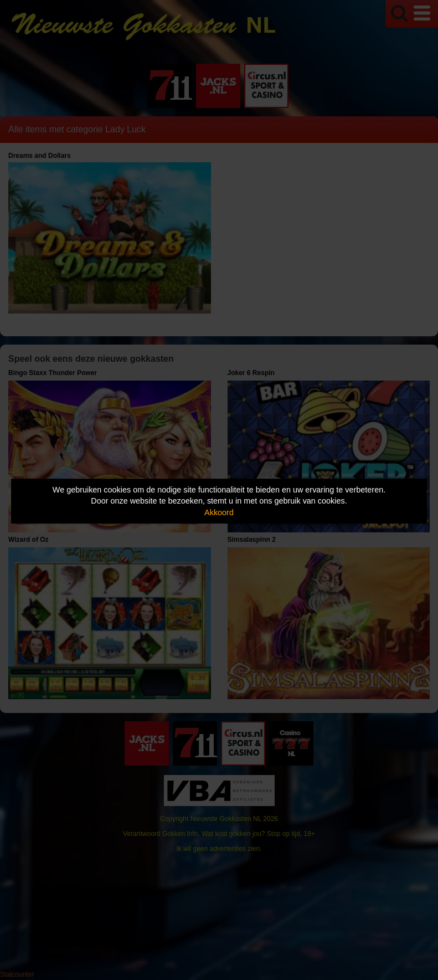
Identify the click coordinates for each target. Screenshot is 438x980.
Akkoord (219, 512)
